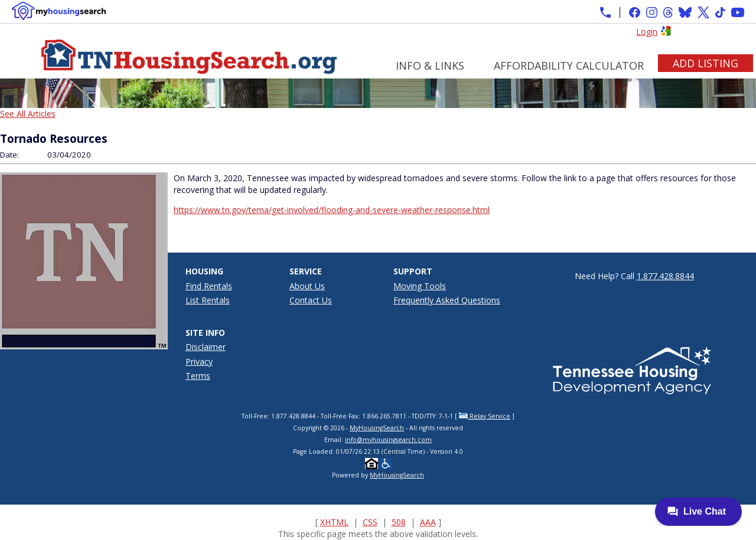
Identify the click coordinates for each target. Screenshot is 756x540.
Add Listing (706, 63)
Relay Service (485, 416)
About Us (307, 286)
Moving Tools (420, 286)
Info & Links (430, 66)
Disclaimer (206, 347)
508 (399, 522)
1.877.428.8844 (665, 276)
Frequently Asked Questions (447, 300)
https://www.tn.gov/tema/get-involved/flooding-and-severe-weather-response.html (332, 210)
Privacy (199, 361)
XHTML (334, 522)
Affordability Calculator (569, 66)
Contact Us (311, 300)
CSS (370, 522)
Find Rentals (209, 286)
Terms (198, 376)
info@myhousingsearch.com (388, 440)
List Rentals (208, 300)
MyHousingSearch (377, 428)
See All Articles (28, 114)
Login (647, 32)
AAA (428, 522)
